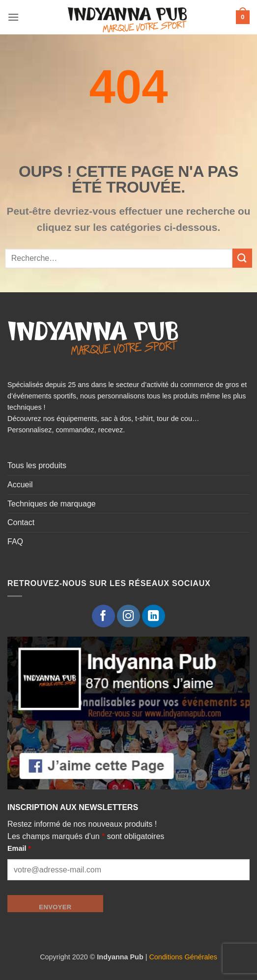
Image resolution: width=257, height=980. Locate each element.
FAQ (15, 542)
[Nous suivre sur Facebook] (103, 616)
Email (19, 848)
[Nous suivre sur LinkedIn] (154, 616)
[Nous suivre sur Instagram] (128, 616)
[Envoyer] (242, 258)
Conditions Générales (183, 957)
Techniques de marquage (52, 504)
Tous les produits (37, 465)
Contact (21, 522)
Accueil (20, 485)
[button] (13, 17)
